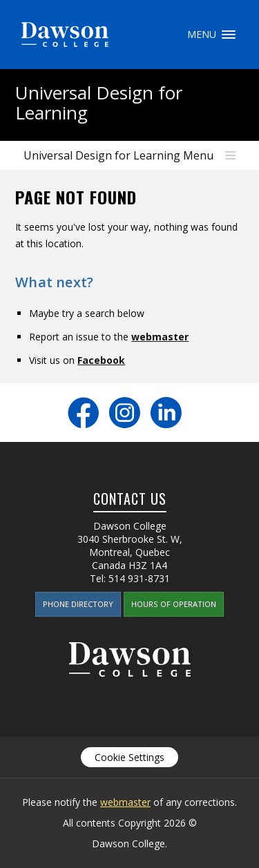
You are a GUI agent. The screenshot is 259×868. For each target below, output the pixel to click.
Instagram (125, 413)
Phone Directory (78, 604)
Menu (229, 35)
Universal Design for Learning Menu (118, 155)
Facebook (101, 360)
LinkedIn (166, 413)
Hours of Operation (174, 604)
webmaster (160, 337)
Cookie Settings (129, 757)
